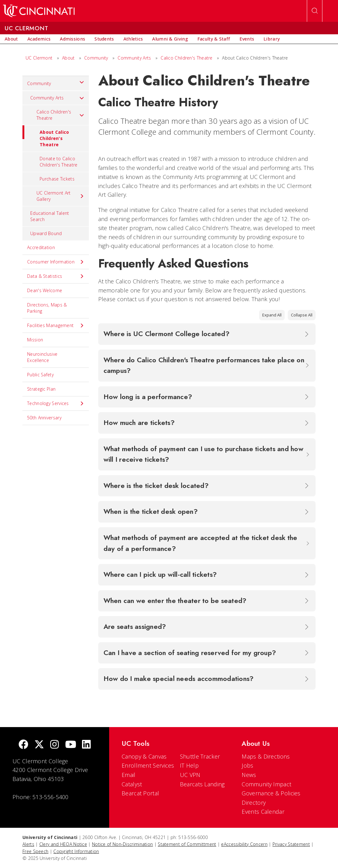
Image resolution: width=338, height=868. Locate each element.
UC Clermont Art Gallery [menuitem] (60, 196)
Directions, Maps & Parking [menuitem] (47, 308)
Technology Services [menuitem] (56, 403)
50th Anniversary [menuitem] (44, 418)
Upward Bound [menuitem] (46, 233)
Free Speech (35, 851)
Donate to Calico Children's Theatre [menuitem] (58, 162)
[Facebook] (23, 745)
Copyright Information (76, 851)
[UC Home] (39, 11)
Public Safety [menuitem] (40, 375)
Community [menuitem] (56, 82)
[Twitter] (39, 745)
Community (96, 58)
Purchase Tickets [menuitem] (57, 179)
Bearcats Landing (202, 784)
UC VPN (190, 775)
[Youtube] (71, 745)
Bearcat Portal (140, 793)
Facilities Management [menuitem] (56, 325)
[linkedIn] (86, 745)
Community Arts (134, 58)
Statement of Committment (187, 844)
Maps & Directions (266, 756)
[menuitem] (11, 39)
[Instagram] (55, 745)
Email (129, 775)
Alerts (28, 844)
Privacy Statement (291, 844)
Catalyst (132, 784)
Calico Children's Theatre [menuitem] (60, 115)
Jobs (247, 765)
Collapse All (302, 315)
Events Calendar (263, 812)
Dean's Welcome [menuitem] (45, 290)
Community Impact (266, 784)
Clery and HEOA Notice (63, 844)
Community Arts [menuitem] (57, 98)
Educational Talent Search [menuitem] (50, 216)
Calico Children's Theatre (187, 58)
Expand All (272, 315)
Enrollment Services (148, 765)
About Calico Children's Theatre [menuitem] (46, 136)
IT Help (189, 765)
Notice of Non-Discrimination (122, 844)
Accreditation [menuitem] (41, 247)
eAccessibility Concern (244, 844)
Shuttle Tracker (200, 756)
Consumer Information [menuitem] (56, 262)
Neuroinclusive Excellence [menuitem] (42, 357)
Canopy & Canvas (144, 756)
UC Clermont (39, 58)
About (68, 58)
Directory (254, 803)
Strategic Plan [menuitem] (41, 389)
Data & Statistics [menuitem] (56, 276)
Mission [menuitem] (35, 340)
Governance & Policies (271, 793)
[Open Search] (315, 11)
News (249, 775)
